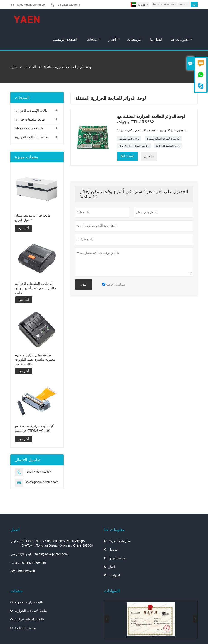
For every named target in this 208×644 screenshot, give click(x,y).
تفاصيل (149, 136)
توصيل (113, 529)
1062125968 (26, 551)
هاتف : (15, 543)
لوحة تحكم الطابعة (129, 118)
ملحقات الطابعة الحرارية (31, 117)
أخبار (114, 19)
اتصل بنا (156, 19)
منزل (14, 47)
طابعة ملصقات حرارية (30, 99)
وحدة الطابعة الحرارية (168, 126)
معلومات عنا (182, 19)
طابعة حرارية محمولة (29, 108)
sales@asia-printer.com (32, 5)
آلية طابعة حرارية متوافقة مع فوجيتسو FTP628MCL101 (34, 408)
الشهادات (115, 555)
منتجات (94, 19)
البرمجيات (135, 19)
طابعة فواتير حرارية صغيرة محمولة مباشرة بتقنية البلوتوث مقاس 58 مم (35, 339)
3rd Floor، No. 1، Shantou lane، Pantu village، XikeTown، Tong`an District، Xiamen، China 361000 (57, 523)
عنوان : (15, 521)
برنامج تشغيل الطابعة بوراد (134, 126)
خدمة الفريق (117, 538)
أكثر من (24, 208)
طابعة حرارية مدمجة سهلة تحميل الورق (33, 198)
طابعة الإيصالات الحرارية (31, 90)
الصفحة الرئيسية (65, 19)
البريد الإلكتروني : (22, 534)
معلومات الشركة (120, 521)
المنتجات (30, 47)
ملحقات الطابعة (25, 608)
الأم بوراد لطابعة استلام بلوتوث (163, 118)
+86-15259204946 (68, 5)
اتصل (15, 509)
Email (127, 136)
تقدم (84, 264)
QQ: (13, 551)
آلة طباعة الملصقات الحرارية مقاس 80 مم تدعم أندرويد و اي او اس (36, 268)
